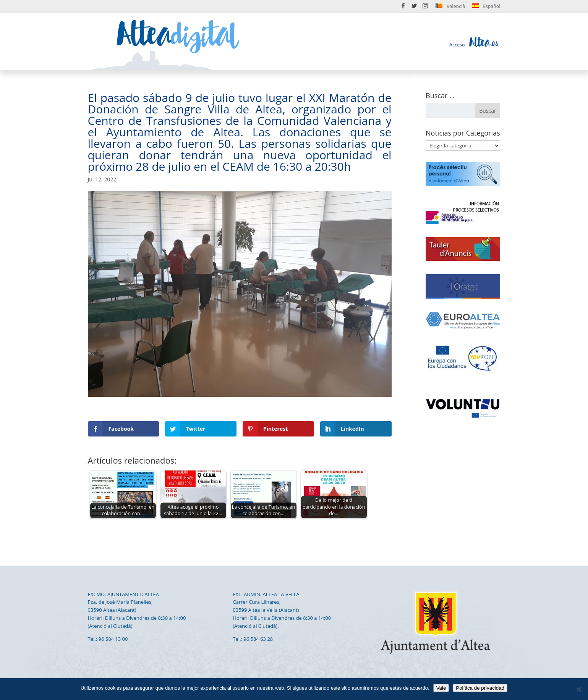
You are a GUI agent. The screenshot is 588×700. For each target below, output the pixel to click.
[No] (578, 689)
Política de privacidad (480, 688)
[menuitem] (450, 8)
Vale (441, 688)
